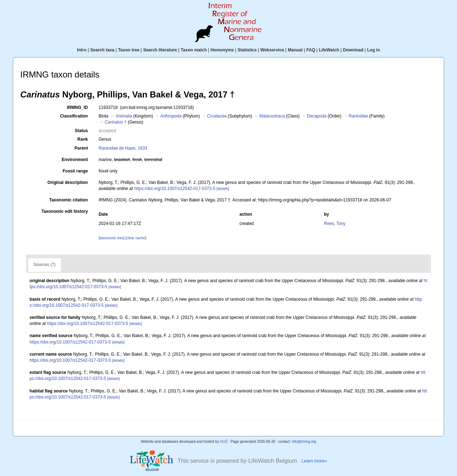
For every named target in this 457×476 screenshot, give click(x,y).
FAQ (311, 50)
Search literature (160, 50)
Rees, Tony (335, 224)
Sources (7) (45, 265)
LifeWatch (329, 50)
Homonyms (222, 50)
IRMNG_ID (78, 107)
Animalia (124, 116)
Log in (373, 50)
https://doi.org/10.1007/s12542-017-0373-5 (175, 189)
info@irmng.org (304, 442)
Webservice (272, 50)
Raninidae (358, 116)
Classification (74, 116)
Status (82, 131)
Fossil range (76, 171)
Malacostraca (272, 116)
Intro (82, 50)
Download (353, 50)
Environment (75, 160)
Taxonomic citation (69, 200)
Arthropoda (171, 116)
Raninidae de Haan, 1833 (123, 148)
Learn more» (314, 461)
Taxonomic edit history (65, 211)
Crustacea (217, 116)
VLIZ (224, 442)
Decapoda (317, 116)
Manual (295, 50)
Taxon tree (129, 50)
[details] (223, 189)
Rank (83, 139)
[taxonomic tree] (111, 238)
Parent (81, 148)
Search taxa (102, 50)
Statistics (247, 50)
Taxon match (194, 50)
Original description (68, 182)
